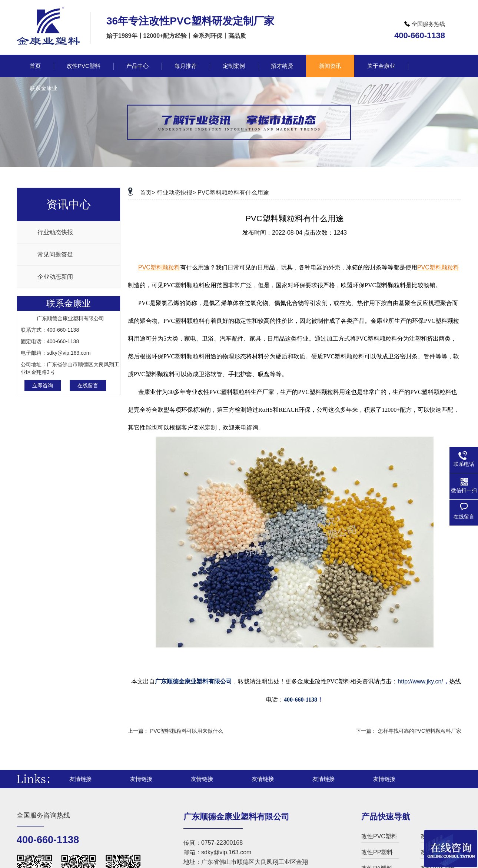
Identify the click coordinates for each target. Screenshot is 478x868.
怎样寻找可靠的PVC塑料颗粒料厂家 (420, 731)
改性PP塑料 (377, 852)
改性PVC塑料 (379, 836)
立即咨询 (43, 385)
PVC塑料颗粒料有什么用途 (233, 193)
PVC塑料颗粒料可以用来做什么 (187, 731)
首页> (147, 193)
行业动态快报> (176, 193)
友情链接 (80, 779)
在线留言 (88, 385)
